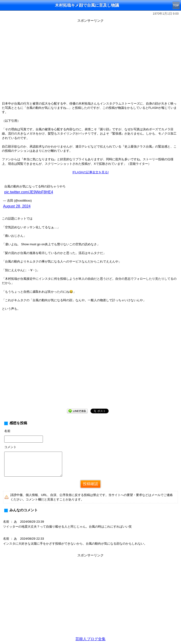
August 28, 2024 (17, 206)
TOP (176, 5)
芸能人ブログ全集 (90, 639)
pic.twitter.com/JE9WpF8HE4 (29, 192)
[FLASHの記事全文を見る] (90, 172)
